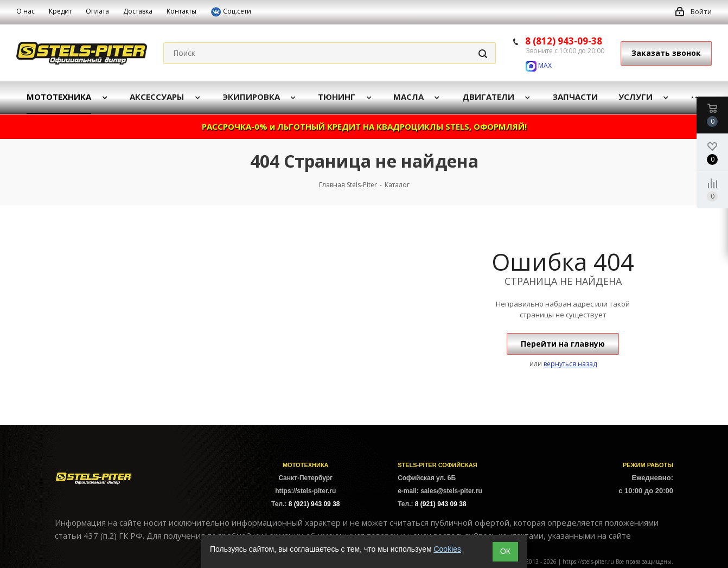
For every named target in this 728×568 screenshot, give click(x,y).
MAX (539, 65)
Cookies (447, 549)
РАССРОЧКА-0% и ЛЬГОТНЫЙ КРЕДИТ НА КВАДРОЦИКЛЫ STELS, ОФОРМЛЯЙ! (364, 126)
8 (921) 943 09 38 (314, 504)
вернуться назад (570, 364)
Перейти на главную (563, 344)
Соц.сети (231, 12)
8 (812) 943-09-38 (564, 41)
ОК (505, 551)
